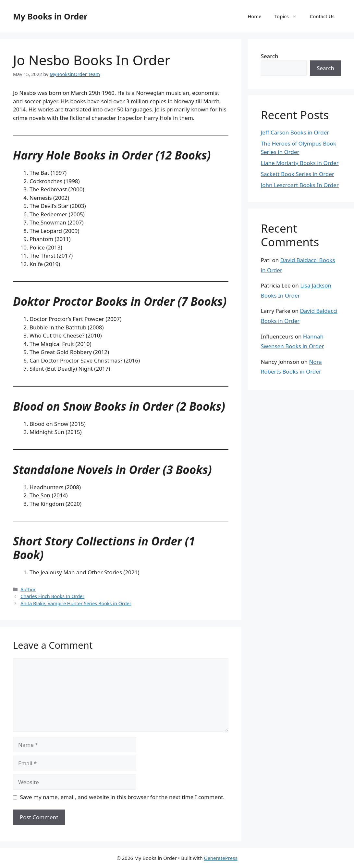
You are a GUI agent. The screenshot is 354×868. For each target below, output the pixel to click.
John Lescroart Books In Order (300, 185)
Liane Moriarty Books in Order (300, 163)
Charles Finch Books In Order (52, 596)
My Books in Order (50, 16)
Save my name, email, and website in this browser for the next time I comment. (122, 797)
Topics (289, 16)
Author (28, 589)
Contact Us (322, 16)
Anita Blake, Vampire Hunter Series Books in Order (76, 603)
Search (270, 56)
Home (255, 16)
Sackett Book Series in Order (298, 174)
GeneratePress (220, 858)
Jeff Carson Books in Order (295, 132)
